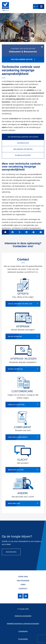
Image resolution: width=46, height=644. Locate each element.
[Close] (42, 47)
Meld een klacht (23, 470)
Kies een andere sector (23, 59)
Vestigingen (23, 581)
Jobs (23, 584)
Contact (23, 589)
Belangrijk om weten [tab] (23, 149)
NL (36, 7)
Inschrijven (11, 552)
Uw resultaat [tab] (23, 143)
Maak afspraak (23, 336)
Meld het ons (23, 503)
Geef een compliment (23, 437)
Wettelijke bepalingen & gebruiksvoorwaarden (23, 624)
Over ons (23, 577)
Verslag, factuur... (23, 405)
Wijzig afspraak (23, 369)
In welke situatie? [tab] (23, 155)
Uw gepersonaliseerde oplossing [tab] (23, 137)
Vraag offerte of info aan (23, 304)
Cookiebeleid (23, 631)
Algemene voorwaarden (23, 616)
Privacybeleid (23, 639)
